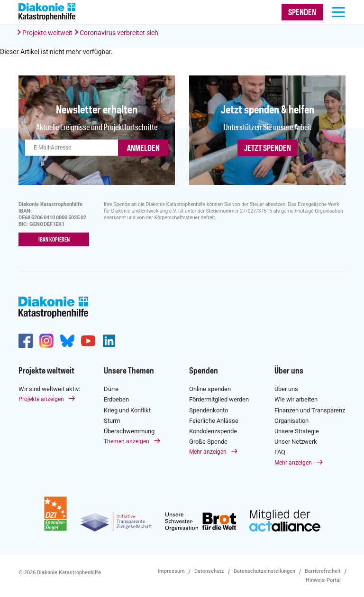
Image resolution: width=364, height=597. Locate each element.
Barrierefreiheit (323, 571)
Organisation (291, 421)
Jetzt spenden (268, 149)
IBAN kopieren (54, 240)
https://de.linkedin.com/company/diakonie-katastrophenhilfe (109, 341)
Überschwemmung (129, 431)
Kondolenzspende (213, 431)
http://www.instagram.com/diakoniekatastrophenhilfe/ (46, 341)
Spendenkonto (209, 410)
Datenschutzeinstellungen (264, 571)
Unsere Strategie (297, 431)
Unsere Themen (129, 371)
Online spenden (210, 389)
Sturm (112, 421)
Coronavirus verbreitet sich (119, 33)
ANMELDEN (143, 149)
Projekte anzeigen (41, 399)
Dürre (111, 389)
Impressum (171, 571)
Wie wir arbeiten (296, 399)
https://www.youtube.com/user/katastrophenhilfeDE (88, 341)
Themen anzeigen (127, 441)
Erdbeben (116, 399)
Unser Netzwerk (296, 442)
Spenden (204, 371)
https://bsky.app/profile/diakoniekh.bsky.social (67, 341)
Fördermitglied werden (219, 399)
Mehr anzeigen (208, 452)
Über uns (289, 371)
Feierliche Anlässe (214, 421)
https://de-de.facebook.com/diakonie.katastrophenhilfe (26, 341)
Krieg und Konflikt (127, 410)
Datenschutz (209, 571)
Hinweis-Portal (323, 580)
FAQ (280, 452)
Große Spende (208, 442)
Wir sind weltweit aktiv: (49, 389)
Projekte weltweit (47, 33)
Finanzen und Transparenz (310, 410)
